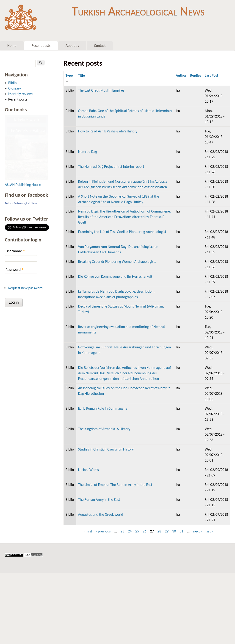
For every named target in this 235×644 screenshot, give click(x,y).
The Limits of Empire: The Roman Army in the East (115, 485)
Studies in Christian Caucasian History (106, 449)
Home (12, 46)
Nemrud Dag (88, 152)
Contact (100, 46)
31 (181, 531)
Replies (196, 75)
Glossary (15, 88)
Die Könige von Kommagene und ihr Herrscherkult (115, 276)
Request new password (25, 288)
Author (181, 75)
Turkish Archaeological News (138, 11)
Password (15, 270)
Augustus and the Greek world (101, 514)
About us (72, 46)
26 (144, 531)
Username (15, 251)
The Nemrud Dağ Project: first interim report (111, 167)
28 (159, 531)
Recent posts (41, 46)
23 (122, 531)
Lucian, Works (88, 470)
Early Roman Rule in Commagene (103, 408)
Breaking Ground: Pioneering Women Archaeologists (117, 262)
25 (137, 531)
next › (198, 531)
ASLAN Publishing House (23, 185)
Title (82, 75)
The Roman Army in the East (99, 500)
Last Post (211, 75)
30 (174, 531)
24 (130, 531)
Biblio (12, 83)
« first (88, 531)
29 (167, 531)
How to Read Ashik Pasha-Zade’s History (108, 131)
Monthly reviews (21, 94)
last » (209, 531)
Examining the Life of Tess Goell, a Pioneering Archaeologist (122, 232)
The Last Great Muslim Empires (101, 90)
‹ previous (103, 531)
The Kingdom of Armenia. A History (104, 429)
